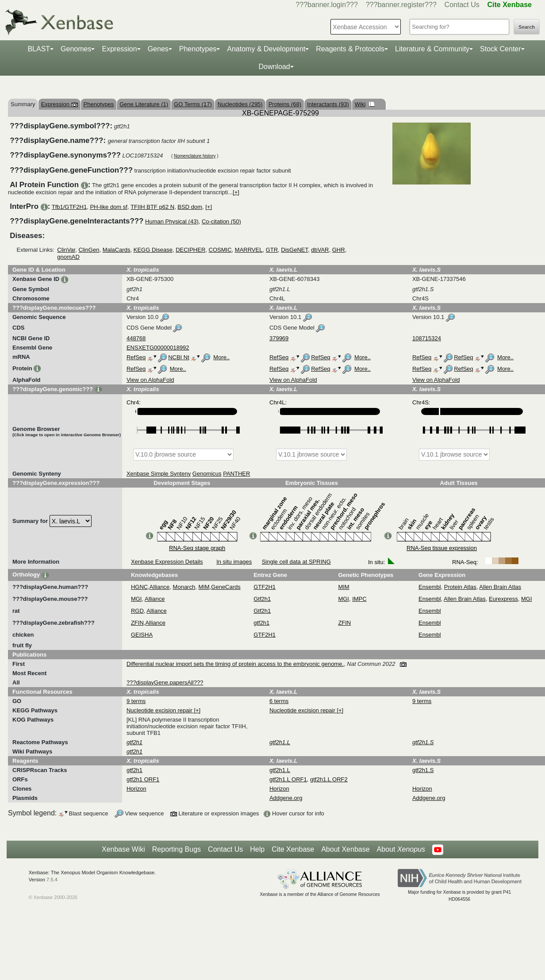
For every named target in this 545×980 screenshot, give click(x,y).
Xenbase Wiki (123, 849)
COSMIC (220, 250)
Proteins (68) (285, 104)
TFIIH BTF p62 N (152, 207)
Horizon (136, 789)
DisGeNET (294, 250)
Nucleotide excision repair (160, 710)
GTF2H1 (265, 587)
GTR (272, 250)
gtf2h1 (261, 623)
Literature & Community (432, 49)
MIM (204, 587)
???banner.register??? (401, 5)
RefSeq (136, 357)
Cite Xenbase (293, 849)
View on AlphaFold (150, 380)
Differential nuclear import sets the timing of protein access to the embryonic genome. (235, 664)
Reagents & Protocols (350, 49)
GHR (339, 250)
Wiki (365, 104)
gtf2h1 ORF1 (143, 779)
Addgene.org (286, 798)
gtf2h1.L (280, 770)
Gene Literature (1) (144, 104)
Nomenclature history (195, 156)
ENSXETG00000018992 (158, 348)
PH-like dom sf (109, 207)
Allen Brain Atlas (500, 587)
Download (274, 67)
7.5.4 (52, 880)
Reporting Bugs (177, 849)
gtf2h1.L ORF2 (329, 779)
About (401, 849)
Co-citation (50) (221, 221)
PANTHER (236, 474)
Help (257, 849)
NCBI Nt (179, 357)
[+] (236, 192)
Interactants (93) (328, 104)
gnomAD (68, 257)
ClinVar (66, 250)
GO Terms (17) (193, 104)
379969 (279, 338)
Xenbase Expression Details (167, 562)
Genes (158, 49)
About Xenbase (345, 849)
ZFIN (137, 623)
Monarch (184, 587)
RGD (137, 611)
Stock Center (500, 49)
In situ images (234, 562)
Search (527, 27)
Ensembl (430, 587)
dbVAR (320, 250)
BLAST (39, 49)
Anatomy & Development (266, 49)
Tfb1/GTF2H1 (69, 207)
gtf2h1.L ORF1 (288, 779)
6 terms (279, 701)
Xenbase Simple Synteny (159, 474)
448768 (136, 338)
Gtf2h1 (262, 599)
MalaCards (117, 250)
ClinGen (89, 250)
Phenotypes (198, 49)
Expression (119, 49)
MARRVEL (249, 250)
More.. (221, 357)
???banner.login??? (327, 5)
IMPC (359, 599)
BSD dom (190, 207)
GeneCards (226, 587)
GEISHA (142, 635)
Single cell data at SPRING (296, 562)
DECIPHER (190, 250)
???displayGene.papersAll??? (165, 682)
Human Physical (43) (172, 221)
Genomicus (207, 474)
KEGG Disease (153, 250)
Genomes (76, 49)
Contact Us (462, 5)
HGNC (139, 587)
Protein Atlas (460, 587)
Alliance (160, 587)
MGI (136, 599)
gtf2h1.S (423, 770)
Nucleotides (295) (240, 104)
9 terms (136, 701)
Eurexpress (503, 599)
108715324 (427, 338)
